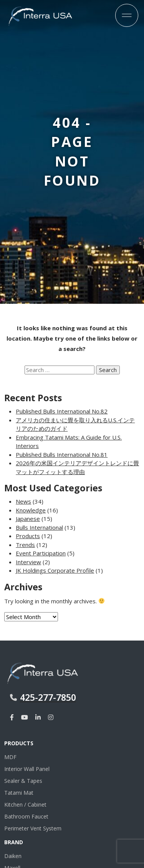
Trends (25, 545)
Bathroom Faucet (26, 816)
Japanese (28, 519)
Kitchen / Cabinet (25, 805)
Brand (14, 842)
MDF (10, 757)
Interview (28, 562)
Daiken (13, 856)
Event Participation (41, 553)
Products (28, 536)
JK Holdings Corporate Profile (55, 570)
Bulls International (39, 527)
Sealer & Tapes (23, 781)
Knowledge (31, 510)
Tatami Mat (19, 793)
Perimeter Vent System (33, 828)
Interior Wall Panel (27, 769)
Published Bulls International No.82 (62, 411)
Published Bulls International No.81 (62, 455)
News (23, 501)
